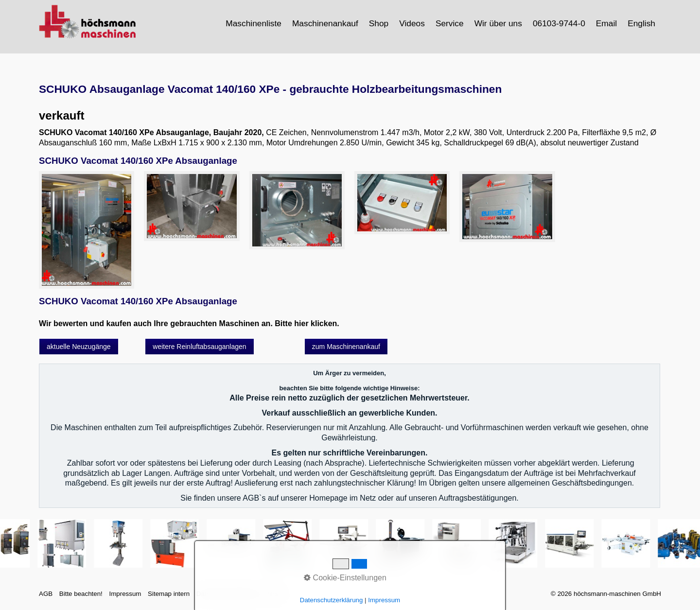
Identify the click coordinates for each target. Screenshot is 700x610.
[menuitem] (254, 23)
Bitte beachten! (81, 594)
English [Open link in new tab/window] (641, 23)
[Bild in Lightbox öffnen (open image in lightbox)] (87, 230)
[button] (79, 347)
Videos (412, 23)
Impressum (125, 594)
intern (274, 594)
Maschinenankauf (325, 23)
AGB (46, 594)
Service (450, 23)
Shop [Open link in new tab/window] (379, 23)
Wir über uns (498, 23)
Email (606, 23)
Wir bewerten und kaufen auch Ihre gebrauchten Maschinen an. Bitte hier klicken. (189, 323)
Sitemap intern (169, 594)
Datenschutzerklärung (228, 594)
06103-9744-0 (559, 23)
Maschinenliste (254, 23)
